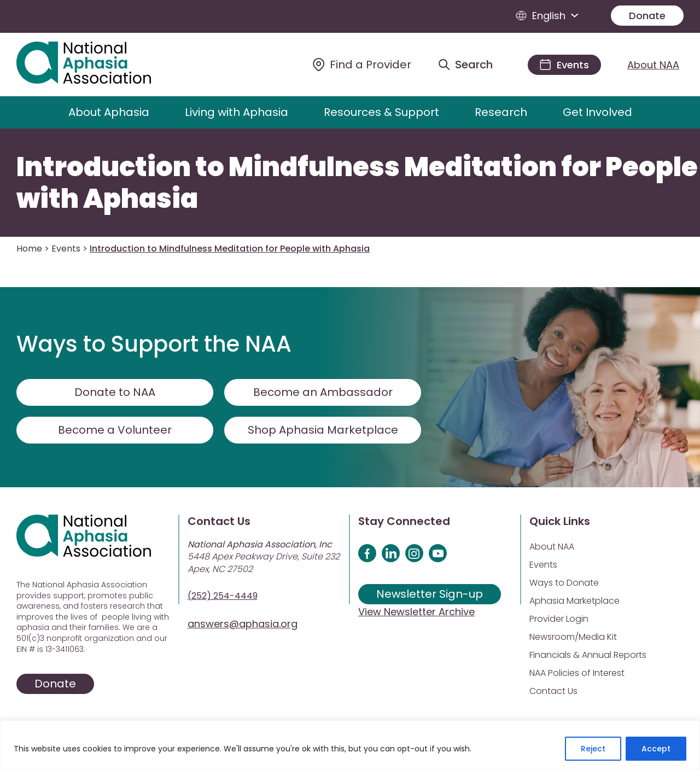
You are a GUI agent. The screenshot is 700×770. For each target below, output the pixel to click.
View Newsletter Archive (416, 612)
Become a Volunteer (115, 430)
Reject (593, 749)
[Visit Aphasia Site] (97, 65)
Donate (647, 16)
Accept (656, 749)
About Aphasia (109, 112)
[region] (350, 745)
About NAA (653, 65)
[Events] (564, 65)
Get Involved (597, 112)
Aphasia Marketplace (574, 601)
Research (501, 112)
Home (29, 249)
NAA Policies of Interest (577, 673)
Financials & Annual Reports (588, 655)
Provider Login (559, 619)
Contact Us (553, 691)
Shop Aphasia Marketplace (323, 430)
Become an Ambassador (323, 392)
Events (66, 249)
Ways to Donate (564, 583)
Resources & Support (381, 112)
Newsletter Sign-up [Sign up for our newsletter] (430, 594)
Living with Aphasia (237, 112)
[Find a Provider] (362, 65)
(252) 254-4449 (223, 596)
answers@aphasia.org (243, 624)
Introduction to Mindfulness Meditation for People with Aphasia (357, 183)
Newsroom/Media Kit (573, 637)
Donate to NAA (115, 392)
